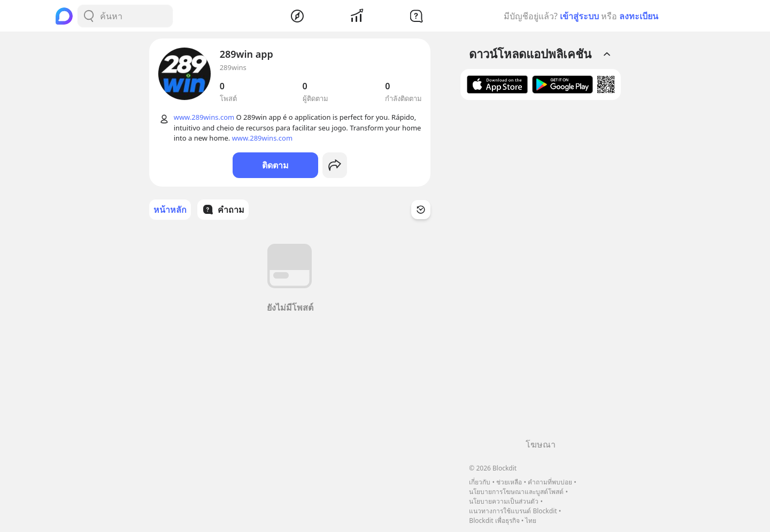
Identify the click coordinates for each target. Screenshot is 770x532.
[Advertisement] (541, 273)
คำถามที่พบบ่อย (550, 482)
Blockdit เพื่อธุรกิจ (494, 521)
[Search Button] (89, 16)
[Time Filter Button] (421, 210)
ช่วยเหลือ (509, 482)
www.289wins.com (204, 117)
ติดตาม (275, 165)
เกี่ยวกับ (480, 482)
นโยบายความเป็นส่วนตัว (504, 501)
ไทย (531, 521)
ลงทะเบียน (639, 16)
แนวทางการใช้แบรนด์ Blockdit (513, 511)
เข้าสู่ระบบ (579, 16)
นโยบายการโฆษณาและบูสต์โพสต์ (516, 492)
